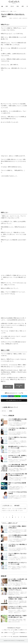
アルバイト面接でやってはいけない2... (13, 14)
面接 (11, 411)
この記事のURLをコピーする (14, 400)
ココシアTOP (4, 637)
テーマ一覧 (10, 637)
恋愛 (7, 6)
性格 (18, 6)
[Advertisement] (14, 87)
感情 (23, 6)
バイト (4, 411)
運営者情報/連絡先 (23, 637)
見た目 (12, 6)
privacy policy (16, 637)
